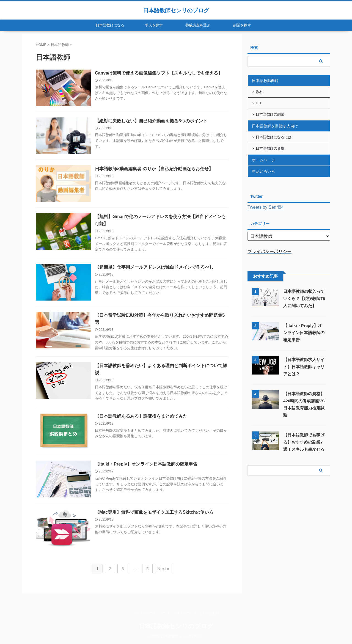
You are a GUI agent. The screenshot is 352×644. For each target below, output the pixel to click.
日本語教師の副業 (270, 114)
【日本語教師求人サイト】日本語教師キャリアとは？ (304, 367)
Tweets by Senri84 (266, 207)
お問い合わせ (209, 613)
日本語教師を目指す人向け (275, 126)
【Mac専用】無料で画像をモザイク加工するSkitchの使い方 (154, 512)
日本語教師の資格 (270, 148)
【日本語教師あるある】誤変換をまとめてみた (141, 416)
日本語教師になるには (274, 137)
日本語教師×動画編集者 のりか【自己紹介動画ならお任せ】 (154, 169)
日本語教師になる (110, 25)
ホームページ (263, 160)
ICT (259, 103)
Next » (163, 569)
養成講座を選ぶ (198, 25)
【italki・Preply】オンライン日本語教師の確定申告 (146, 464)
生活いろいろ (263, 171)
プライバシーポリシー (149, 613)
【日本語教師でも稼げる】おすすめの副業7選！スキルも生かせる (304, 442)
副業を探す (242, 25)
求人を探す (154, 25)
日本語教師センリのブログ (176, 10)
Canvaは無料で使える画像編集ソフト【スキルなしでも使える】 (159, 73)
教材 (259, 92)
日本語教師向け (265, 81)
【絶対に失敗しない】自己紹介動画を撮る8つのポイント (151, 121)
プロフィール (183, 613)
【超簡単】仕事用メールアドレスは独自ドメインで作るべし (154, 267)
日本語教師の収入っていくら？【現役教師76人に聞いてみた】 (304, 298)
